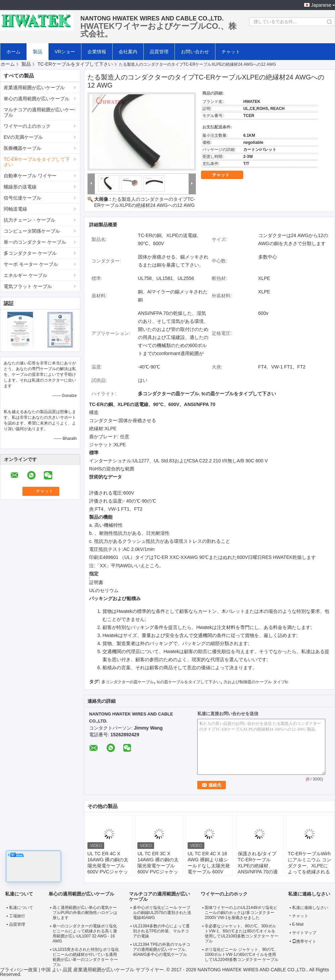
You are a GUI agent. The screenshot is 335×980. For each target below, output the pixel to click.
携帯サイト (304, 941)
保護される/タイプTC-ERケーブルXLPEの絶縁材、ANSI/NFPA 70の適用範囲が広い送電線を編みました (259, 869)
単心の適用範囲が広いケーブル (37, 99)
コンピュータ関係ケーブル (32, 231)
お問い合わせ (195, 52)
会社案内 (128, 52)
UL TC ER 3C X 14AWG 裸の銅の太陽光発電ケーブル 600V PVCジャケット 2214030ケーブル (159, 866)
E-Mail (298, 924)
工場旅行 (17, 916)
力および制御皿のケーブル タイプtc (256, 682)
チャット (231, 52)
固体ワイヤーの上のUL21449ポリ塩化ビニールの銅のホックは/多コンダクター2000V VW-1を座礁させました (241, 913)
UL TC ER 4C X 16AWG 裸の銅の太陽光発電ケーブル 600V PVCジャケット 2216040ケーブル (109, 866)
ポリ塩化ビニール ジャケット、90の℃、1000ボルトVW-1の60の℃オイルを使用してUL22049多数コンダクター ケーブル (242, 955)
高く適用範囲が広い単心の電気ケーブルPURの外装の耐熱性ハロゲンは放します (85, 913)
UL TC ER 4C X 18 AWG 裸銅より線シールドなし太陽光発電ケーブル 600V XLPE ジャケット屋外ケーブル (209, 869)
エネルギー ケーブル (25, 275)
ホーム (13, 52)
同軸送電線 (15, 209)
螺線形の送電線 (20, 187)
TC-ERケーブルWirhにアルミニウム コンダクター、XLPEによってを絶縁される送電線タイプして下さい (310, 869)
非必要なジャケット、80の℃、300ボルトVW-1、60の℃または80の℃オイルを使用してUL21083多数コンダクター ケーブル (242, 934)
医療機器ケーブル (22, 148)
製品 (38, 52)
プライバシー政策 (19, 970)
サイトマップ (304, 933)
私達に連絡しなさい (310, 908)
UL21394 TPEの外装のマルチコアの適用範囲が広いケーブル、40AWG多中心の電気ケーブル (162, 949)
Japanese (321, 5)
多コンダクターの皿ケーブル (128, 682)
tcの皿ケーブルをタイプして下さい (188, 682)
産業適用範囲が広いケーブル (34, 88)
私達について (21, 908)
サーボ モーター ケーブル (31, 264)
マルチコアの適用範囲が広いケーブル (39, 112)
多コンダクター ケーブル (30, 253)
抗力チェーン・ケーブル (29, 220)
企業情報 (97, 52)
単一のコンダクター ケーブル (35, 242)
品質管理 (159, 52)
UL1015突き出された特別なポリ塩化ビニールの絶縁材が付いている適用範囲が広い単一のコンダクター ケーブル (86, 957)
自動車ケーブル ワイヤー (30, 176)
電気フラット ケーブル (28, 286)
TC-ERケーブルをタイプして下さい (75, 64)
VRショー (65, 52)
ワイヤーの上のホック (27, 126)
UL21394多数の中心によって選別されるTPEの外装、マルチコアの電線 (161, 931)
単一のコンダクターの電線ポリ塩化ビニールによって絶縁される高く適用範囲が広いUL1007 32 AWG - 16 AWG (85, 934)
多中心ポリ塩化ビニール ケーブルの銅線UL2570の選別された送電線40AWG (162, 913)
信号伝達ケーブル (22, 198)
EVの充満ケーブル (23, 137)
